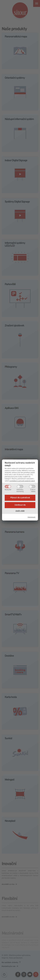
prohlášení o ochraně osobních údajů (22, 481)
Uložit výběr (20, 511)
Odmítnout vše (20, 505)
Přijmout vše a (20, 498)
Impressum (31, 517)
